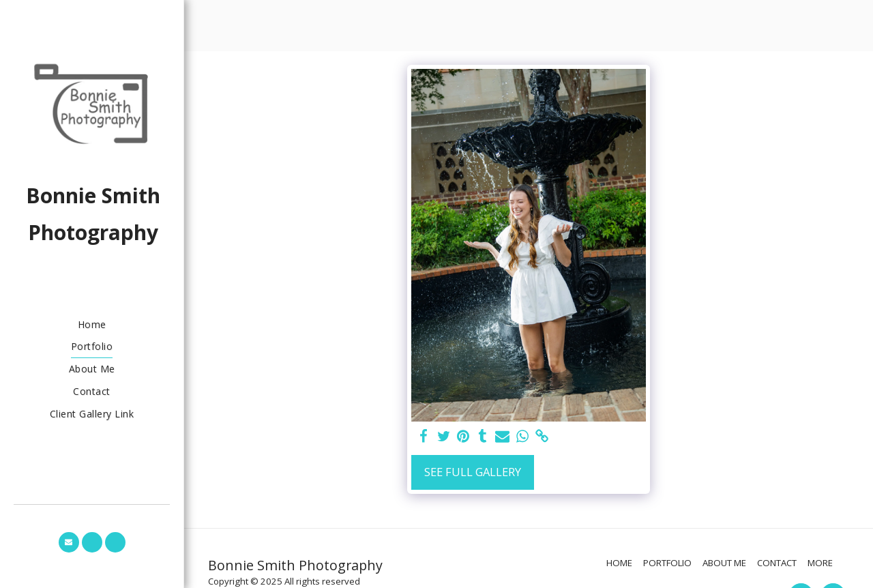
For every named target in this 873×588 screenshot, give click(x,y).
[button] (69, 542)
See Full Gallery (473, 472)
